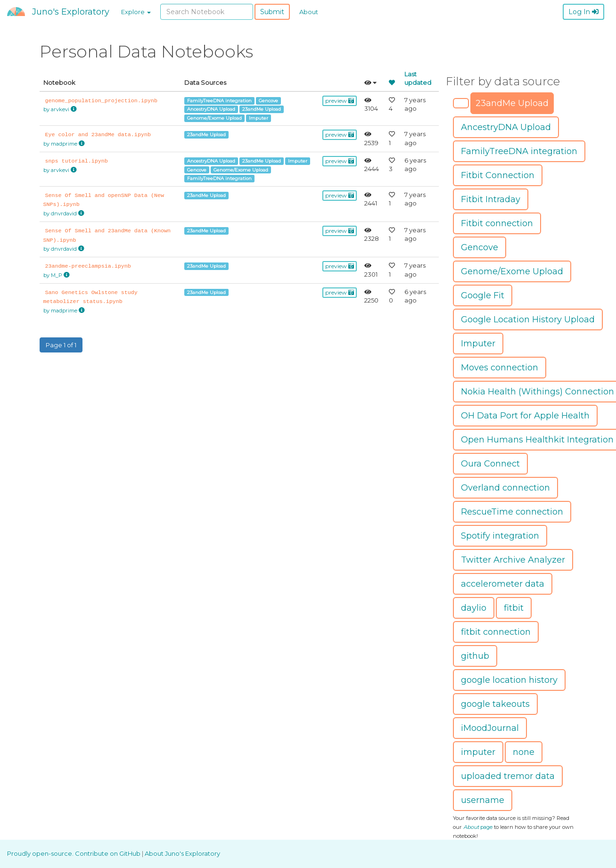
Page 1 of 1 (61, 345)
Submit (272, 12)
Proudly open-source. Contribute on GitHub (74, 853)
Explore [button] (136, 12)
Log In (583, 12)
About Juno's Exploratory (182, 853)
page (478, 827)
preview (340, 101)
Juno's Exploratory (71, 12)
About (309, 12)
